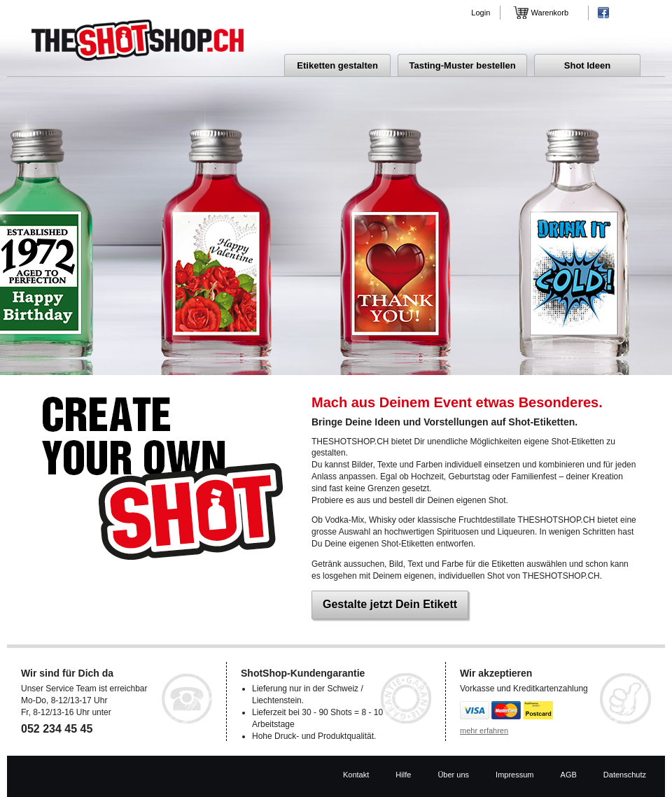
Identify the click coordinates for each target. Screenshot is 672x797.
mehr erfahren (484, 731)
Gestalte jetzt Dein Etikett (390, 604)
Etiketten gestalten (337, 65)
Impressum (514, 775)
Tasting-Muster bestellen (462, 65)
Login (481, 13)
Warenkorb (550, 13)
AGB (569, 775)
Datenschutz (625, 775)
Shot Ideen (587, 65)
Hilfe (403, 775)
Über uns (453, 775)
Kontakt (356, 775)
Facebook (603, 13)
